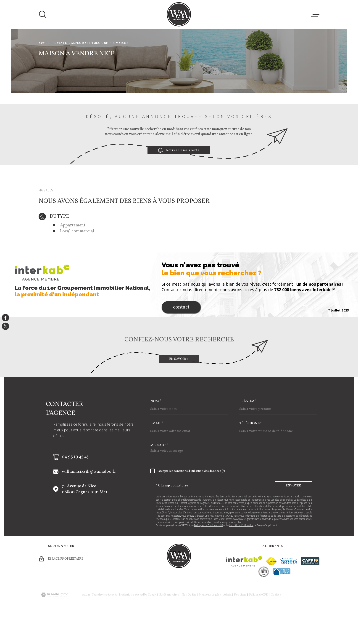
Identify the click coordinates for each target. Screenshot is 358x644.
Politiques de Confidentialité (209, 554)
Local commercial (77, 260)
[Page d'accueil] (179, 14)
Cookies (276, 624)
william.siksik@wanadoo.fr (89, 500)
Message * (159, 474)
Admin (227, 624)
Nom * (156, 430)
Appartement (73, 254)
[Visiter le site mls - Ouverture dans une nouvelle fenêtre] (282, 601)
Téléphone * (251, 452)
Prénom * (248, 430)
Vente (62, 72)
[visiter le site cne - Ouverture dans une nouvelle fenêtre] (264, 601)
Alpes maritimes (85, 72)
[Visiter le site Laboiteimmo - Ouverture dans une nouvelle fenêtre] (55, 624)
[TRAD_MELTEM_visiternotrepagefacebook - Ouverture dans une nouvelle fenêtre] (5, 318)
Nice (108, 72)
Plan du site (189, 624)
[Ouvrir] (43, 14)
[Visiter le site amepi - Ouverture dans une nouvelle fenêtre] (289, 590)
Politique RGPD (259, 624)
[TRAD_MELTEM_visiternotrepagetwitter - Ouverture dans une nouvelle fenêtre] (5, 326)
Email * (157, 452)
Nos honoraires (169, 624)
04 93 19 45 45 (75, 486)
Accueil (46, 72)
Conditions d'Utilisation (241, 554)
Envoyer (294, 514)
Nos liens (240, 624)
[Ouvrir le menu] (315, 14)
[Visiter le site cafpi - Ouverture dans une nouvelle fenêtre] (310, 590)
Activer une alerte (179, 179)
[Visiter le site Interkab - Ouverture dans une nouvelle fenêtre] (244, 590)
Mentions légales (210, 624)
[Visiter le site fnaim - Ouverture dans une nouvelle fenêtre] (271, 590)
